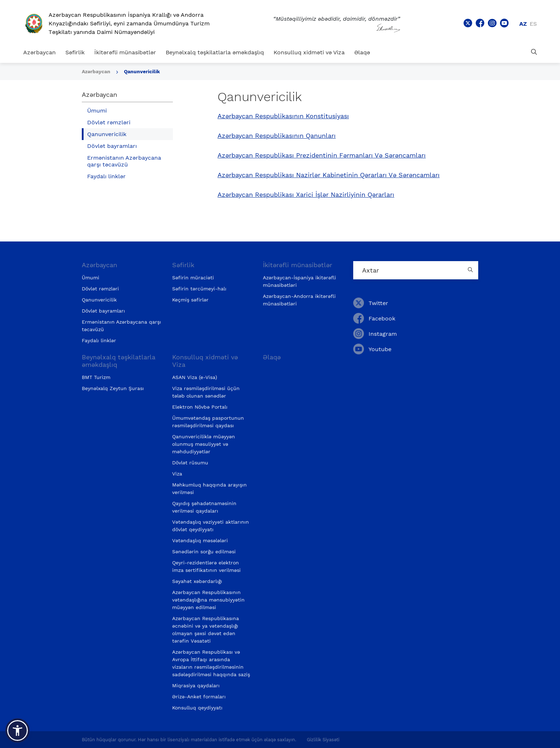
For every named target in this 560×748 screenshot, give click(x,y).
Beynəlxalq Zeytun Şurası (113, 388)
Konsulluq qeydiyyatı (197, 708)
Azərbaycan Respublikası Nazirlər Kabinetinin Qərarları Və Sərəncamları (329, 175)
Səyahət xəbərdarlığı (197, 581)
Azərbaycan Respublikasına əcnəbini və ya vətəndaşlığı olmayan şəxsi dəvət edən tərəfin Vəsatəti (206, 630)
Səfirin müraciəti (193, 278)
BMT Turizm (96, 377)
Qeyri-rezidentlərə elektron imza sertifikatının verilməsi (206, 566)
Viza (177, 474)
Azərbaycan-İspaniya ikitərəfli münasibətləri (299, 281)
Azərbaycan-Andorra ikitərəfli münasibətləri (299, 300)
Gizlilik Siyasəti (323, 740)
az (523, 24)
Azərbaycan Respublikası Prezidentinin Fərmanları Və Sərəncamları (322, 155)
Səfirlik (75, 52)
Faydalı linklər (106, 176)
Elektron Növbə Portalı (200, 407)
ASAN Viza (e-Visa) (195, 377)
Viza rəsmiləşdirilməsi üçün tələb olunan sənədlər (206, 392)
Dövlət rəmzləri (109, 122)
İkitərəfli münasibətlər (125, 52)
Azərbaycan (39, 52)
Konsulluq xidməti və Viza (309, 52)
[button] (17, 730)
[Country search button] (471, 270)
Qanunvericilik (142, 71)
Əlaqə (362, 52)
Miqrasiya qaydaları (196, 685)
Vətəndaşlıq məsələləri (200, 540)
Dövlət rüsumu (190, 463)
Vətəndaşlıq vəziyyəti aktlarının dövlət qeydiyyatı (211, 526)
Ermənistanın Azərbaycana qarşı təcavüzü (124, 161)
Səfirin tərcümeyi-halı (199, 289)
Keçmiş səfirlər (190, 300)
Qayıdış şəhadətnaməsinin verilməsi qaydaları (204, 507)
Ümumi (97, 111)
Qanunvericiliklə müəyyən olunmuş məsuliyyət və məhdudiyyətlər (204, 444)
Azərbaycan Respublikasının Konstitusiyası (283, 116)
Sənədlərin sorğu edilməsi (204, 552)
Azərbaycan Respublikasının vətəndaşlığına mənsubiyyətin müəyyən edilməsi (208, 600)
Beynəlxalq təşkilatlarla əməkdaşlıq (215, 52)
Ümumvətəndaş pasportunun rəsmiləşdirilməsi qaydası (208, 422)
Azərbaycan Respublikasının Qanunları (277, 136)
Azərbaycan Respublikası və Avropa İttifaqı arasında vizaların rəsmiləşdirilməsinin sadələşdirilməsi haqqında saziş (211, 663)
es (533, 24)
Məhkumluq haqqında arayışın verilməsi (209, 488)
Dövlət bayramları (112, 146)
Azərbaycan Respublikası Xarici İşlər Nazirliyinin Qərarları (306, 195)
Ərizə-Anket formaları (199, 697)
